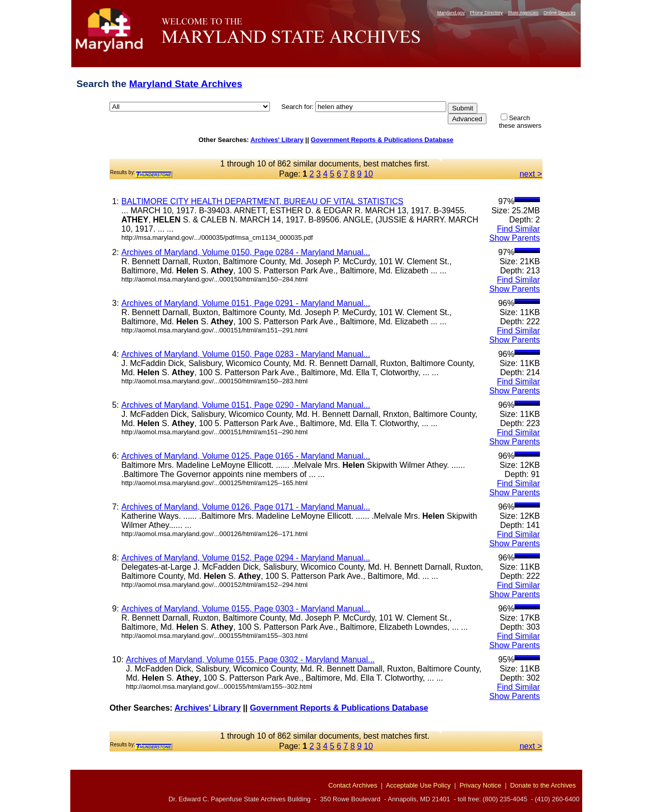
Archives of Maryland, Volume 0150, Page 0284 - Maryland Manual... (246, 252)
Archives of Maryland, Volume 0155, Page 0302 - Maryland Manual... (250, 660)
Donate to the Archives (543, 785)
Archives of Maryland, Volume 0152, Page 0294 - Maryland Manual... (246, 558)
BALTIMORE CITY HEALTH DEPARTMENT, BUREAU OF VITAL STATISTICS (262, 201)
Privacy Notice (480, 785)
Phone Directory (486, 13)
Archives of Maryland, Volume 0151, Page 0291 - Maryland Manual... (246, 303)
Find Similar (519, 229)
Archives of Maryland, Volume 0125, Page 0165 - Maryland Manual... (246, 456)
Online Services (560, 13)
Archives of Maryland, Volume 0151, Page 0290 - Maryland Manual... (246, 405)
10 (368, 174)
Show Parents (514, 238)
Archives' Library (277, 140)
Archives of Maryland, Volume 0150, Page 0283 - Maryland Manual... (246, 354)
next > (531, 174)
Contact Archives (353, 785)
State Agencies (523, 13)
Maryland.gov (451, 13)
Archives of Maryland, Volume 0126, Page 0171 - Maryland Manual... (246, 507)
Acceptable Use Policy (418, 785)
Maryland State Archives (185, 84)
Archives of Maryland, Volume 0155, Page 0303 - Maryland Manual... (246, 609)
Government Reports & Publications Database (382, 140)
